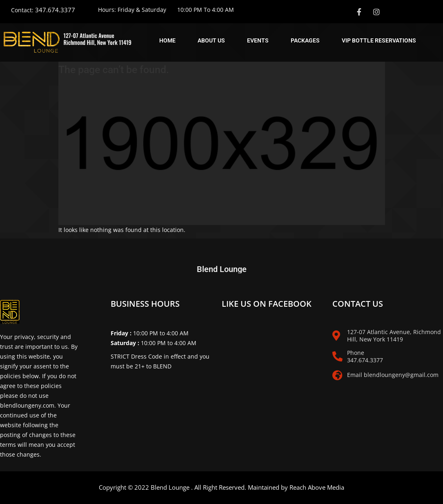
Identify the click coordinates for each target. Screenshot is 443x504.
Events (258, 40)
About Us (211, 40)
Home (167, 40)
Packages (305, 40)
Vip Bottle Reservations (379, 40)
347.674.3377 (55, 10)
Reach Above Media (317, 487)
